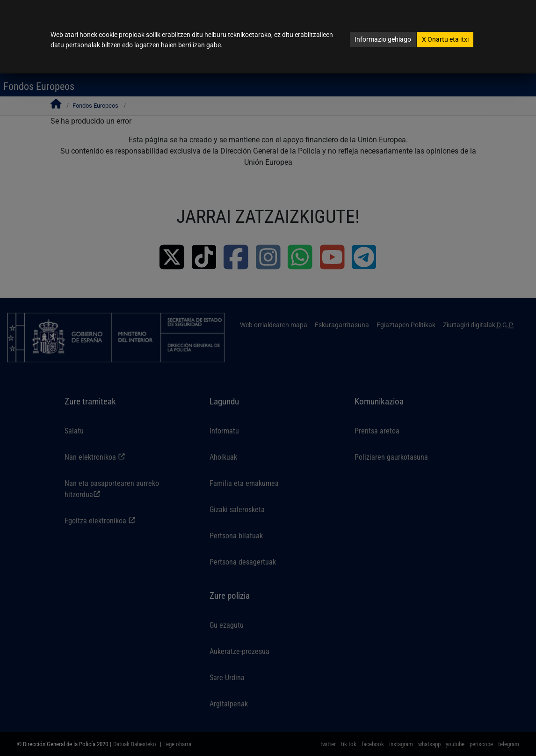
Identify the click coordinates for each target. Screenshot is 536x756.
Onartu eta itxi (445, 39)
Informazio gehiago (383, 39)
